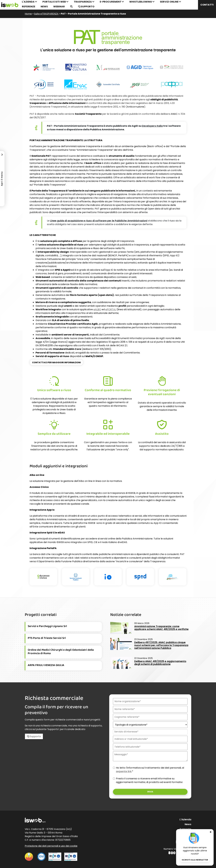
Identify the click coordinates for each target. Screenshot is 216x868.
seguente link (124, 771)
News (44, 7)
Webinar (59, 7)
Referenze (29, 7)
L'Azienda (185, 819)
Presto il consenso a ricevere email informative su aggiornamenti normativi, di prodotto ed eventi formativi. (149, 780)
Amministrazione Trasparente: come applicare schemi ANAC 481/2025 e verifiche (161, 628)
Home (28, 14)
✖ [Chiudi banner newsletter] (211, 828)
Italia (152, 126)
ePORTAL (111, 309)
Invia (150, 792)
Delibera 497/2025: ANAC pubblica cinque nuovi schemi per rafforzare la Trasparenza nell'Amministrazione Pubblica (161, 645)
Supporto (86, 7)
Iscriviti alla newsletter (195, 860)
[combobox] (150, 732)
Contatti (207, 5)
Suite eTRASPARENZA (46, 14)
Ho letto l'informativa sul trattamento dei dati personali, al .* (150, 770)
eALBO (97, 309)
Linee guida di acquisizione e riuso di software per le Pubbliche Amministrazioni (99, 221)
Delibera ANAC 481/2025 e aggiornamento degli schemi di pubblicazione (160, 663)
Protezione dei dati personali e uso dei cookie (51, 846)
